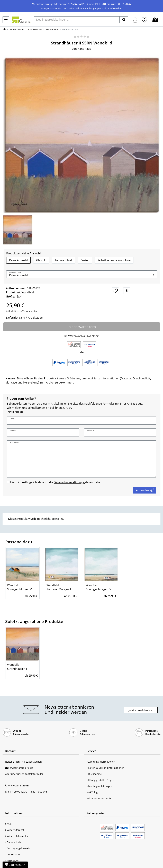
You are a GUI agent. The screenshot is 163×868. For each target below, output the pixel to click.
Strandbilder (52, 29)
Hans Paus (84, 49)
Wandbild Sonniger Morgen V (19, 587)
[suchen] (124, 20)
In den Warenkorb (82, 327)
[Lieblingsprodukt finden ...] (77, 20)
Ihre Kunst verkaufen (99, 798)
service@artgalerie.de (21, 768)
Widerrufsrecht (15, 830)
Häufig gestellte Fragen (101, 780)
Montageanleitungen (99, 786)
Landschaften (35, 29)
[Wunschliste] (144, 19)
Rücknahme (94, 774)
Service (91, 751)
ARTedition (12, 861)
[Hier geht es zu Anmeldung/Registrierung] (135, 20)
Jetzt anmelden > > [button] (141, 710)
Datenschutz (13, 842)
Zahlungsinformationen (101, 762)
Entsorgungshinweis (18, 848)
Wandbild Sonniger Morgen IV (99, 587)
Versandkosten (30, 311)
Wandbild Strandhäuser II (17, 667)
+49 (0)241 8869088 (19, 785)
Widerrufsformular (17, 836)
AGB (8, 824)
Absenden (145, 490)
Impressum (12, 854)
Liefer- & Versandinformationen (106, 768)
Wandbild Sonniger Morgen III (59, 587)
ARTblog (92, 792)
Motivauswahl (17, 29)
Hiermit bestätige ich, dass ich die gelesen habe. (56, 482)
